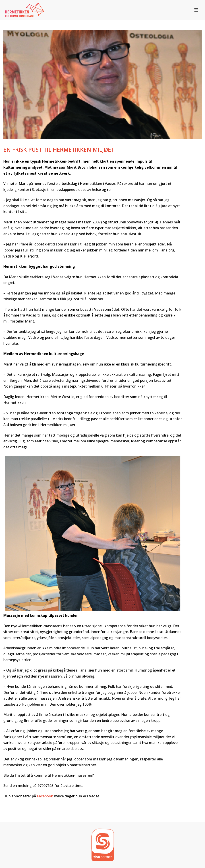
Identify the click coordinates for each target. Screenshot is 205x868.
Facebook (45, 796)
